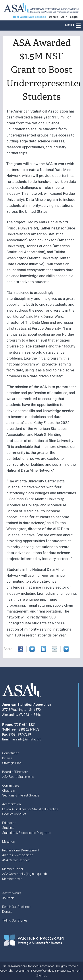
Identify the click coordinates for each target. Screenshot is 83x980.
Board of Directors (15, 772)
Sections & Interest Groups (21, 795)
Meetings (9, 842)
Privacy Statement (69, 971)
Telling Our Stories (15, 920)
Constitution (11, 753)
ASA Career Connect (16, 860)
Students (8, 828)
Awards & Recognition (18, 855)
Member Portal (13, 869)
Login (74, 17)
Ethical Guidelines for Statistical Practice (30, 809)
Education (9, 823)
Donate (7, 912)
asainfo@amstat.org (27, 739)
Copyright (6, 971)
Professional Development (21, 850)
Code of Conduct (14, 814)
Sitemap (42, 975)
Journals (8, 898)
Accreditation (12, 804)
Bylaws (7, 758)
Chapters (9, 791)
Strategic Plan (12, 763)
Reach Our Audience (16, 907)
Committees (11, 785)
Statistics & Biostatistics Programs (27, 833)
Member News (12, 879)
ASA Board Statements (18, 777)
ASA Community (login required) (25, 874)
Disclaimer (23, 971)
